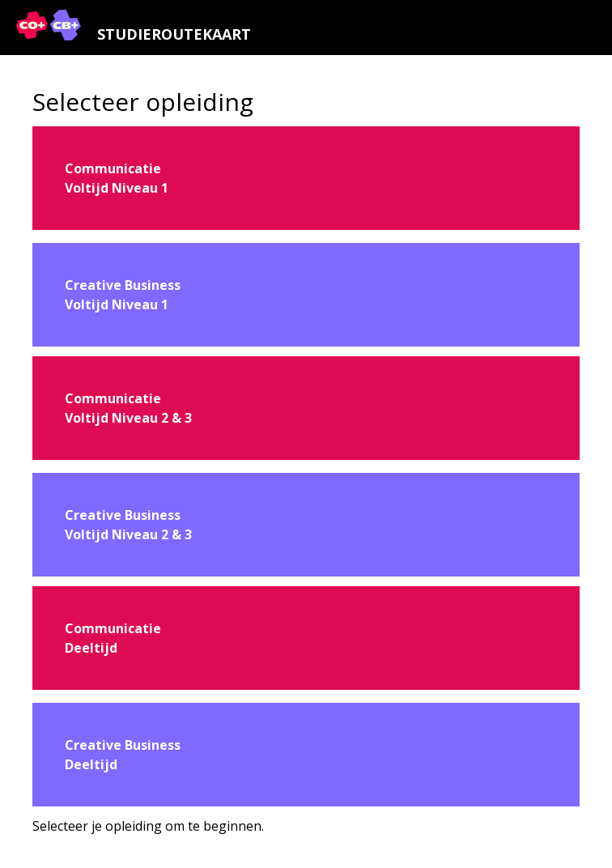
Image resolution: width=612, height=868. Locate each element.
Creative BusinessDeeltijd (123, 755)
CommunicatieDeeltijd (113, 638)
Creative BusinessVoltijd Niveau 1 (123, 295)
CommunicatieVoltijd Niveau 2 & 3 (128, 408)
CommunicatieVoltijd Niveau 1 (117, 178)
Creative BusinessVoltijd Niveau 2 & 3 (128, 525)
